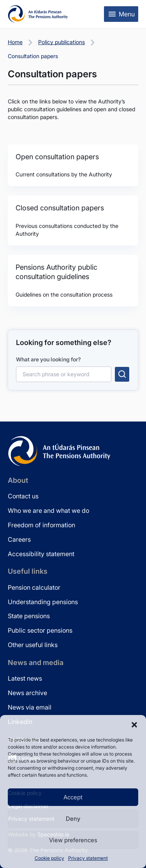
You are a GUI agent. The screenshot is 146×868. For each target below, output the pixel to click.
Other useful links (33, 645)
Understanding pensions (43, 602)
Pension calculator (34, 587)
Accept (73, 797)
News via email (30, 707)
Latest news (25, 678)
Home (15, 42)
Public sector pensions (40, 630)
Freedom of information (41, 525)
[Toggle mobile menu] (121, 14)
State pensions (29, 616)
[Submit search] (122, 374)
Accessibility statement (41, 554)
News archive (27, 693)
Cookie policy (49, 858)
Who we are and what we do (48, 510)
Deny (73, 819)
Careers (19, 539)
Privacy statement (88, 858)
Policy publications (62, 42)
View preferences (73, 840)
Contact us (23, 496)
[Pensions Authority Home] (38, 14)
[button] (134, 725)
